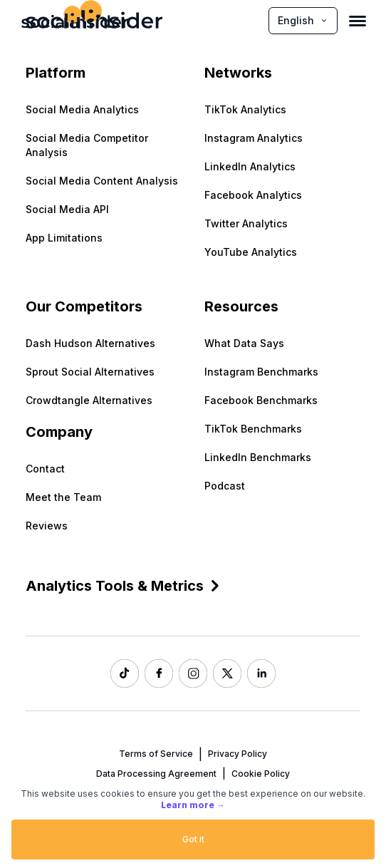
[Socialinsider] (75, 20)
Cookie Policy (261, 774)
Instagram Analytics (254, 138)
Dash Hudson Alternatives (90, 343)
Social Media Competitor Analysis (87, 145)
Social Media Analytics (82, 109)
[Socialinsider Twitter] (227, 673)
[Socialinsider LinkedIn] (261, 673)
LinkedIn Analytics (250, 166)
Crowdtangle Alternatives (89, 400)
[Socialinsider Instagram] (193, 673)
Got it (193, 839)
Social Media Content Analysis (102, 181)
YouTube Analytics (251, 252)
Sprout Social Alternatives (90, 372)
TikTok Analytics (245, 109)
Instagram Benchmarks (261, 372)
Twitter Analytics (246, 223)
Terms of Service (156, 754)
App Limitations (64, 238)
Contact (45, 469)
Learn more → (193, 805)
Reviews (47, 526)
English (303, 20)
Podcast (225, 486)
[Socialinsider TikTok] (125, 673)
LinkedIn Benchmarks (258, 457)
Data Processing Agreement (156, 774)
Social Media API (67, 209)
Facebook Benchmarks (261, 400)
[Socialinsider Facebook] (159, 673)
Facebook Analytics (253, 195)
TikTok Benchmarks (253, 429)
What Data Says (244, 343)
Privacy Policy (238, 754)
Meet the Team (63, 497)
